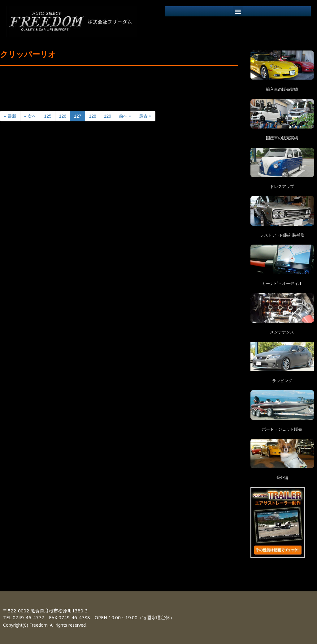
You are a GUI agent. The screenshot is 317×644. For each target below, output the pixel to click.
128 (92, 116)
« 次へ (30, 116)
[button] (238, 11)
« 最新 (10, 116)
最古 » (145, 116)
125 (48, 116)
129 (108, 116)
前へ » (125, 116)
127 (78, 116)
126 (63, 116)
